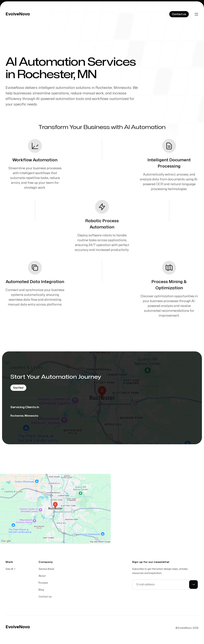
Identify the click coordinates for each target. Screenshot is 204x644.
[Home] (18, 14)
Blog (41, 590)
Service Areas (46, 570)
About (42, 577)
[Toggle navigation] (196, 14)
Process (43, 584)
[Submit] (193, 585)
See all (10, 570)
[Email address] (165, 585)
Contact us (45, 597)
